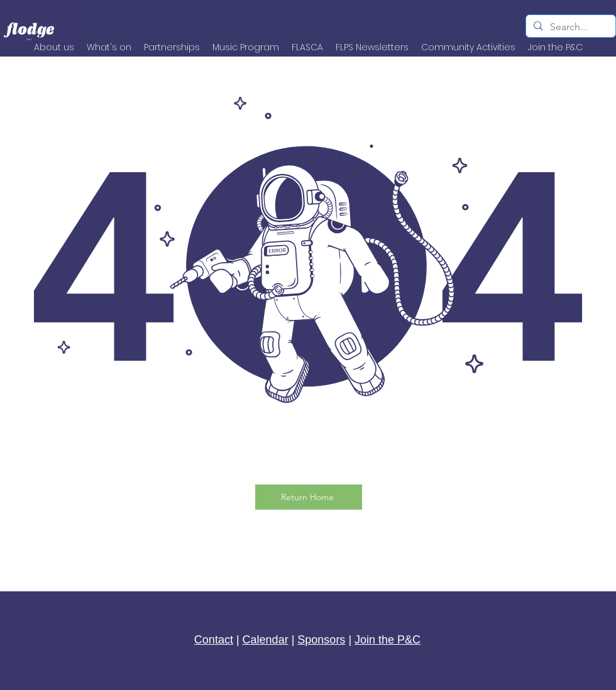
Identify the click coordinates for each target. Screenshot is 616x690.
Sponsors (321, 640)
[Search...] (569, 27)
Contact (214, 640)
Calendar (266, 640)
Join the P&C (388, 640)
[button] (468, 47)
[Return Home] (309, 497)
